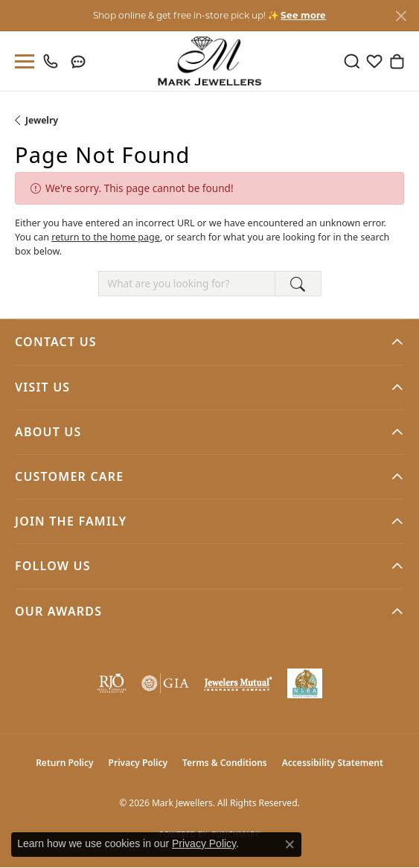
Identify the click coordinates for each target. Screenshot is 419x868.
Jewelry (42, 120)
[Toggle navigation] (22, 61)
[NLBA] (305, 683)
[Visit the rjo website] (112, 683)
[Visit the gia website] (165, 683)
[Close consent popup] (290, 844)
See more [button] (303, 15)
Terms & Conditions (225, 763)
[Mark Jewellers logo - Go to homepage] (209, 61)
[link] (54, 61)
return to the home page (106, 237)
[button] (352, 61)
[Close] (401, 16)
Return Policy (64, 763)
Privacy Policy (138, 763)
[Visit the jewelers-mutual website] (238, 683)
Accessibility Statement (333, 763)
